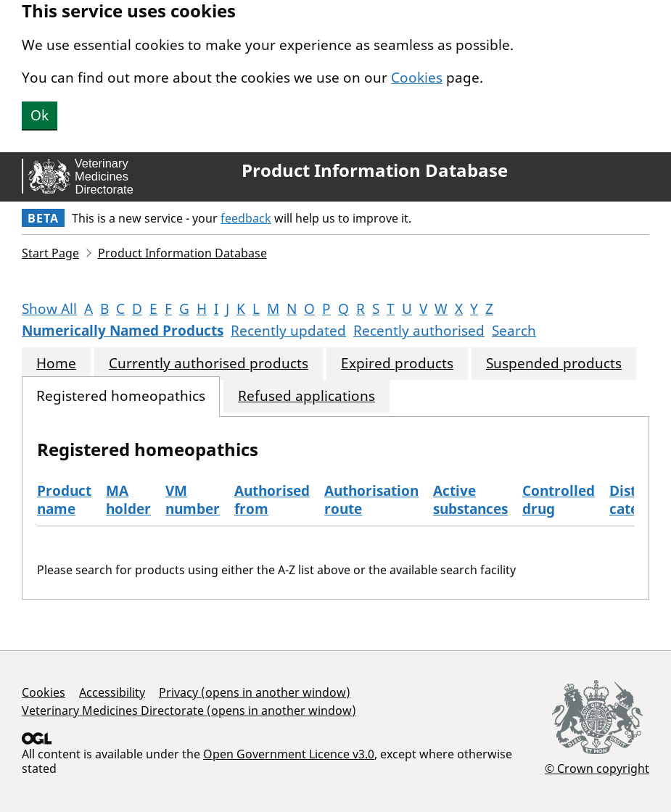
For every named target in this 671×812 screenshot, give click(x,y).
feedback (246, 218)
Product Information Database (375, 170)
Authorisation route (371, 500)
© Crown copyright (597, 768)
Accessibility (112, 692)
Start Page (50, 253)
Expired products (397, 364)
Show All (49, 309)
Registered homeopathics (121, 396)
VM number (193, 500)
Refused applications (306, 396)
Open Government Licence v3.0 (289, 754)
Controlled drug (559, 500)
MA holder (128, 500)
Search (514, 331)
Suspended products (554, 364)
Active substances (470, 500)
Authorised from (272, 500)
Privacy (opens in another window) (255, 692)
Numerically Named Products (123, 331)
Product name (64, 500)
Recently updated (288, 331)
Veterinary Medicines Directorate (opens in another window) (189, 710)
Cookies (417, 78)
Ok (40, 115)
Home (56, 364)
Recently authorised (419, 331)
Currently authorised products (209, 364)
